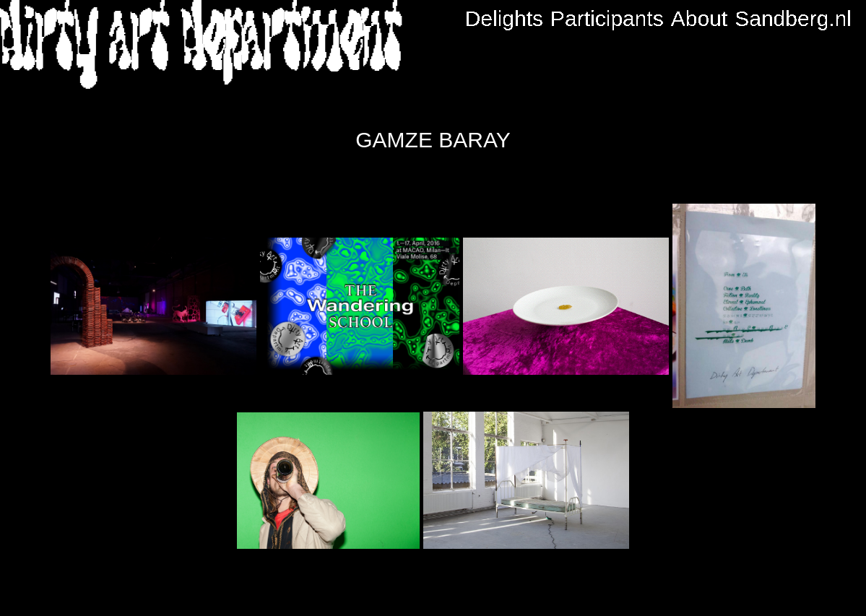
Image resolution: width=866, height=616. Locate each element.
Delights (504, 19)
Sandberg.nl (793, 19)
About (699, 19)
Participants (607, 19)
